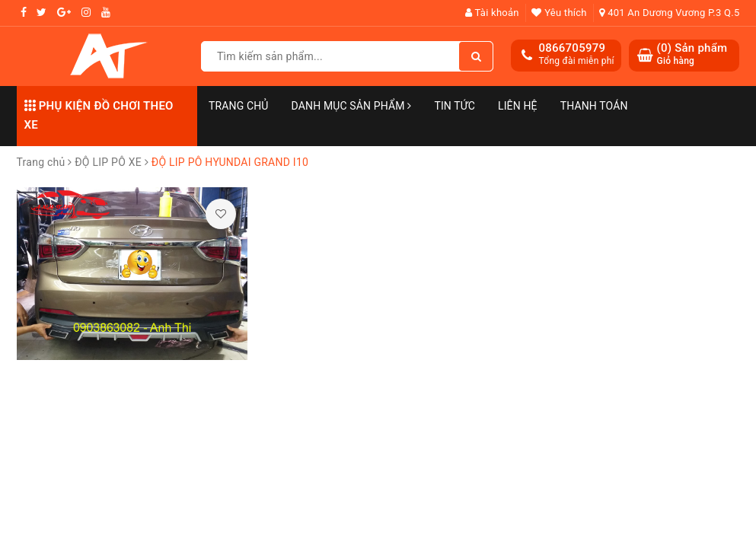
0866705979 (572, 48)
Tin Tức (455, 106)
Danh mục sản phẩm (352, 106)
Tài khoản (492, 13)
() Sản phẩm (692, 54)
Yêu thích (559, 13)
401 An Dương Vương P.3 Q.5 (669, 13)
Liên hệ (518, 106)
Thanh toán (594, 106)
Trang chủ (239, 106)
